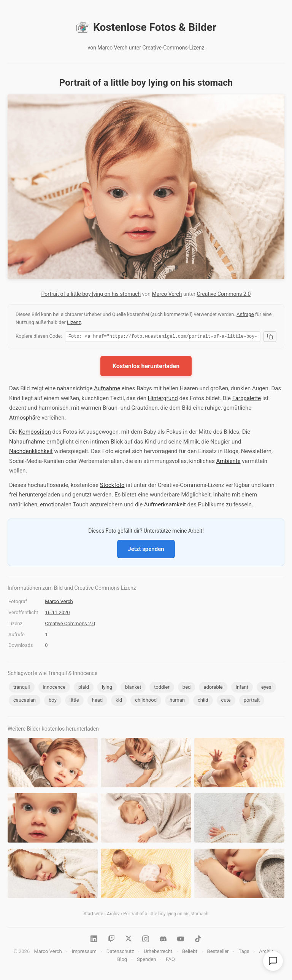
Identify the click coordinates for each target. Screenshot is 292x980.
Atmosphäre (25, 419)
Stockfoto (112, 486)
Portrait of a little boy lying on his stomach (91, 294)
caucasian (25, 701)
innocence (54, 688)
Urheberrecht (158, 952)
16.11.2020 (57, 614)
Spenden (147, 960)
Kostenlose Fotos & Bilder (146, 27)
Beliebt (190, 952)
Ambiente (228, 462)
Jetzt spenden (146, 550)
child (203, 701)
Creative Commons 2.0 (224, 294)
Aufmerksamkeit (165, 506)
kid (119, 701)
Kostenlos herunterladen (146, 367)
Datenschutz (120, 952)
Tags (244, 952)
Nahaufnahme (27, 443)
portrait (252, 701)
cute (226, 701)
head (97, 701)
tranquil (22, 688)
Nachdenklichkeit (31, 452)
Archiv (113, 915)
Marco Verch (167, 294)
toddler (162, 688)
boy (53, 701)
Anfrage (245, 314)
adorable (213, 688)
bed (187, 688)
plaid (84, 688)
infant (242, 688)
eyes (266, 688)
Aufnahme (107, 389)
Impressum (84, 952)
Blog (122, 960)
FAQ (170, 960)
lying (107, 688)
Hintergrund (163, 399)
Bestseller (218, 952)
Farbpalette (247, 399)
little (74, 701)
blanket (133, 688)
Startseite (94, 915)
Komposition (35, 433)
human (177, 701)
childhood (146, 701)
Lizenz (74, 322)
